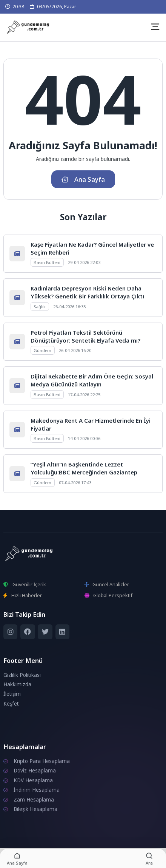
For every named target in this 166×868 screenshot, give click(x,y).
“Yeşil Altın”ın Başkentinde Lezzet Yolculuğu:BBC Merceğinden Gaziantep (84, 468)
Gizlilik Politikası (22, 675)
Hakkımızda (17, 684)
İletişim (12, 694)
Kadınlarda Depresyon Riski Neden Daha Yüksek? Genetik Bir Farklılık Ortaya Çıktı (87, 292)
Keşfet (11, 704)
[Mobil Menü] (155, 27)
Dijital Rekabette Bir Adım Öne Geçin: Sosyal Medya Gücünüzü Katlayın (92, 380)
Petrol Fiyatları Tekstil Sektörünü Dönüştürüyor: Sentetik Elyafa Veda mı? (85, 336)
